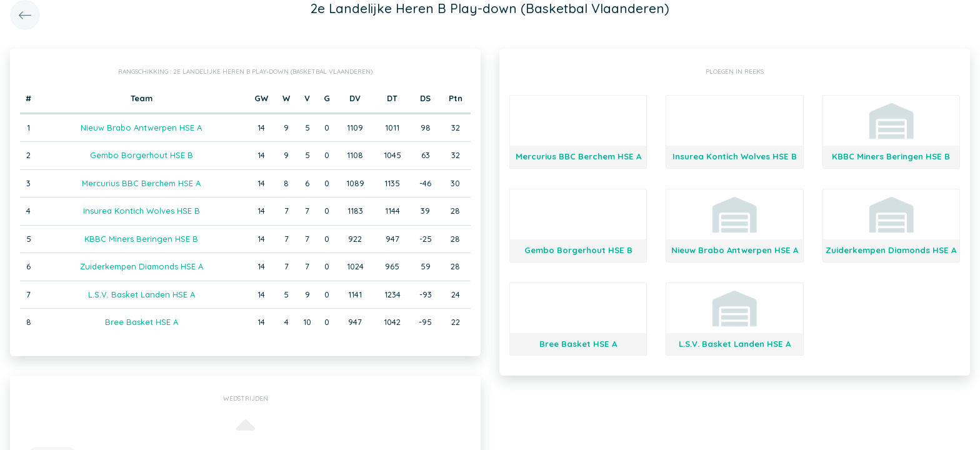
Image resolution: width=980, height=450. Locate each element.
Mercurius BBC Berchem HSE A (141, 183)
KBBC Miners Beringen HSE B (141, 239)
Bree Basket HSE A (142, 322)
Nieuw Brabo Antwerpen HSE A (141, 127)
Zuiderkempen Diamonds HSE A (142, 266)
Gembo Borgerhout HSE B (142, 155)
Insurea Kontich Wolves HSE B (142, 211)
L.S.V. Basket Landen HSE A (142, 294)
